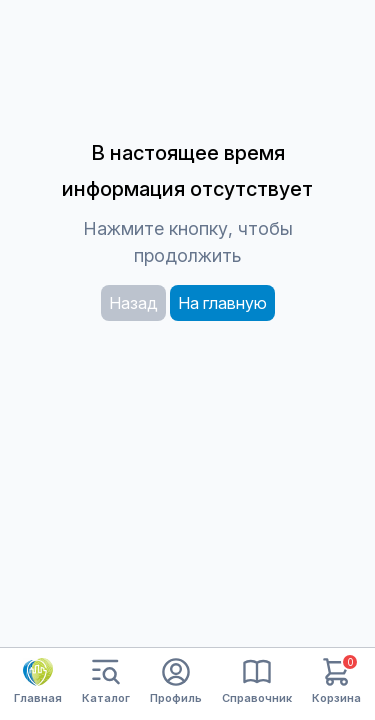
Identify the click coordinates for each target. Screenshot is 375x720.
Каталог (106, 681)
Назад (133, 303)
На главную (222, 303)
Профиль (176, 681)
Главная (38, 681)
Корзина (336, 681)
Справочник (257, 681)
